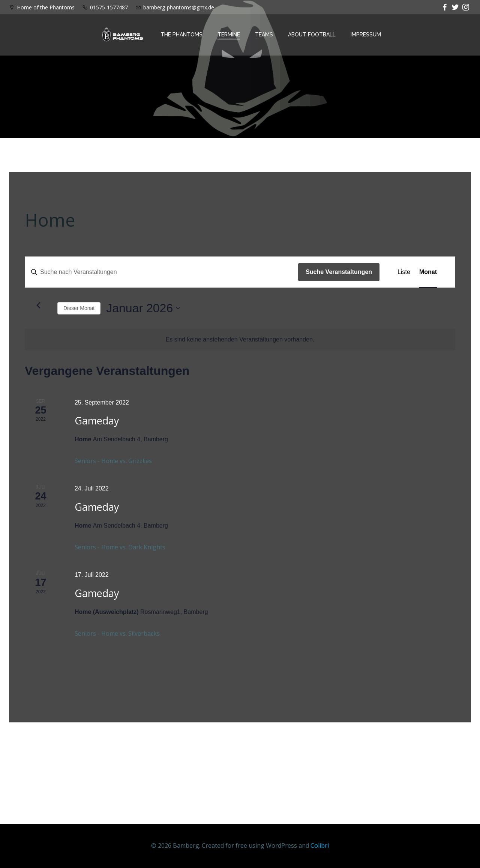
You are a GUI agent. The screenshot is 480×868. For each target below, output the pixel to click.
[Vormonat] (38, 305)
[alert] (240, 340)
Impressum (366, 35)
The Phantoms (181, 35)
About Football (312, 35)
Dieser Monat (79, 308)
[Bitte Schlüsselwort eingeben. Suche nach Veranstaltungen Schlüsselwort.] (162, 272)
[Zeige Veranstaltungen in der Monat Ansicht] (428, 272)
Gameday (97, 420)
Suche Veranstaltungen (339, 272)
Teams (264, 35)
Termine (229, 35)
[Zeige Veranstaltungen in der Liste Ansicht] (404, 272)
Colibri (320, 845)
